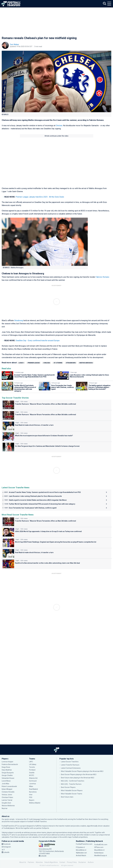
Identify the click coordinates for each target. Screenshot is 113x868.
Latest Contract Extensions (71, 768)
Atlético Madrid (35, 803)
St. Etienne (58, 363)
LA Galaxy (33, 764)
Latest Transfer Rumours (70, 765)
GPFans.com (99, 847)
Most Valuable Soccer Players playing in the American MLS (82, 771)
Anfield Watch (81, 856)
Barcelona (33, 792)
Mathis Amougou (86, 363)
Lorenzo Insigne (7, 762)
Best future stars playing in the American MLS (78, 778)
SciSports (45, 828)
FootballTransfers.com (84, 844)
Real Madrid (33, 789)
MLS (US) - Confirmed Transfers (73, 781)
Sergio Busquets (8, 773)
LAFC (31, 762)
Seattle (32, 773)
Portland (32, 770)
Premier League (34, 363)
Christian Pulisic (7, 797)
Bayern (32, 800)
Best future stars (67, 797)
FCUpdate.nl (80, 847)
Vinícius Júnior (7, 795)
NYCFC (32, 775)
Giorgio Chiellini (7, 775)
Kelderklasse (99, 853)
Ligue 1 (21, 363)
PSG (31, 797)
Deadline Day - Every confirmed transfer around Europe (38, 341)
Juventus (33, 784)
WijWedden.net (81, 853)
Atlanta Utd (33, 778)
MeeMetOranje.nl (101, 856)
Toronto (32, 767)
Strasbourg (19, 320)
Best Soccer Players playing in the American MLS (79, 774)
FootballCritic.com (101, 845)
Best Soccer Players (68, 787)
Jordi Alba (5, 784)
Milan (31, 786)
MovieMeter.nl (81, 850)
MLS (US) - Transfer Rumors (71, 784)
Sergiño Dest (6, 803)
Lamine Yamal (7, 800)
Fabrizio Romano (102, 277)
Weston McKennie (8, 806)
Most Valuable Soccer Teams (72, 794)
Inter (31, 795)
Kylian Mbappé (7, 789)
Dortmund (33, 781)
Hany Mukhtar (7, 770)
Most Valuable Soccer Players (72, 790)
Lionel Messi (6, 781)
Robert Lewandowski (9, 786)
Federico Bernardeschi (10, 764)
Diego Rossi (6, 767)
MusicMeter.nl (99, 850)
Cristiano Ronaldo (8, 792)
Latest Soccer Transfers (70, 762)
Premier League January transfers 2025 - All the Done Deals (40, 197)
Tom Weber (14, 44)
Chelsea (59, 126)
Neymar (5, 808)
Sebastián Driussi (8, 778)
